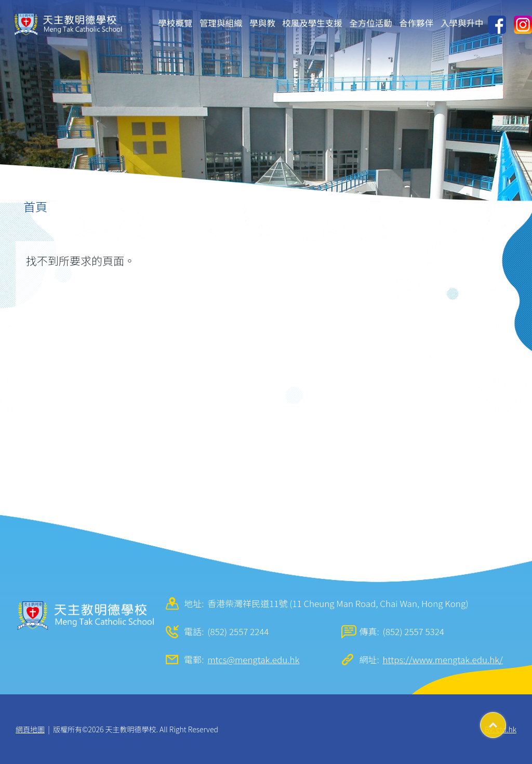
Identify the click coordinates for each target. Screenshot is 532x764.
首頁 (35, 206)
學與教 (262, 23)
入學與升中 (462, 23)
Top (506, 721)
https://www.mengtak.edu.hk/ (443, 659)
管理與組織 (221, 23)
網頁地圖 (30, 729)
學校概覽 (176, 23)
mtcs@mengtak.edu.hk (253, 659)
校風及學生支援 (312, 23)
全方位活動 (371, 23)
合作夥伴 (416, 23)
